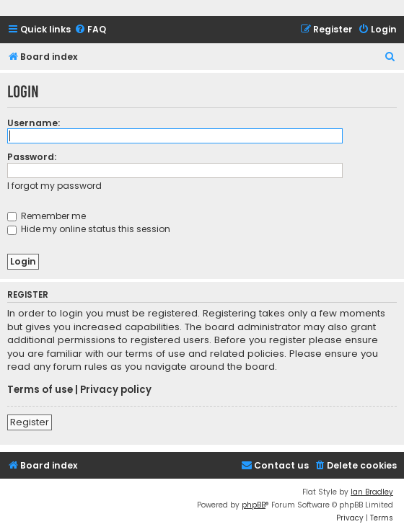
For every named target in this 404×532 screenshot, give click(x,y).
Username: (34, 123)
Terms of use (40, 390)
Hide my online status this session (89, 229)
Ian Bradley (372, 492)
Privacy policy (116, 390)
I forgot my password (54, 186)
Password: (32, 157)
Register (30, 422)
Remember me (47, 216)
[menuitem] (90, 30)
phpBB (254, 505)
